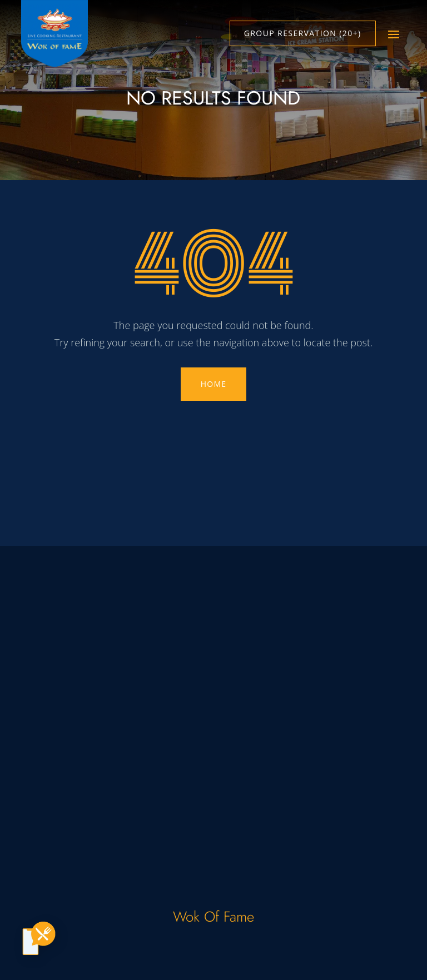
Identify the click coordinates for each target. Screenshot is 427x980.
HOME (213, 384)
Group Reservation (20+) (303, 33)
